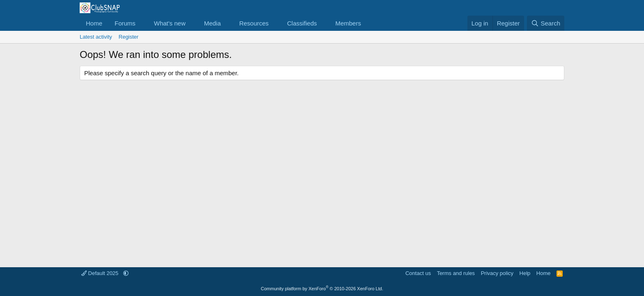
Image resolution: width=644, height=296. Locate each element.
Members (348, 23)
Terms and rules (456, 273)
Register (129, 37)
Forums (125, 23)
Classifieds (302, 23)
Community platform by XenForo (322, 289)
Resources (254, 23)
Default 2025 (101, 273)
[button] (142, 23)
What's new (170, 23)
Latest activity (96, 37)
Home (94, 23)
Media (213, 23)
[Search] (546, 23)
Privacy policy (497, 273)
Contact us (418, 273)
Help (525, 273)
